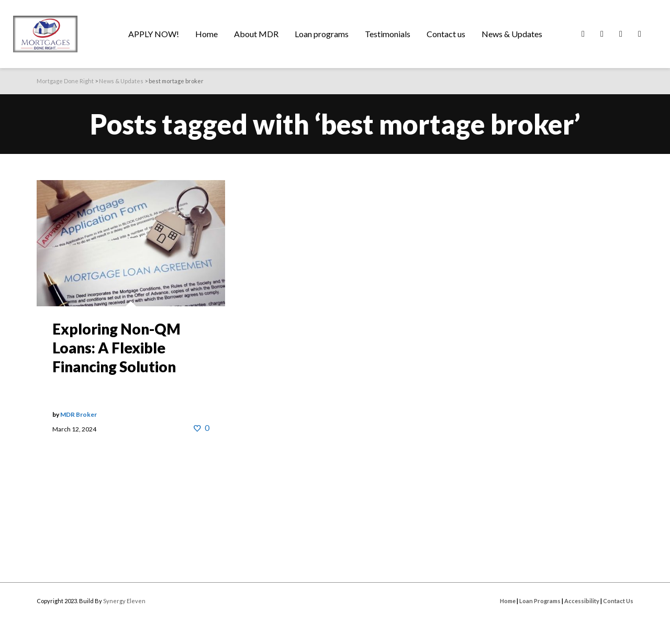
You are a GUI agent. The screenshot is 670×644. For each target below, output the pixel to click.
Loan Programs (540, 601)
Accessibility (582, 601)
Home (508, 601)
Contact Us (618, 601)
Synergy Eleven (124, 601)
